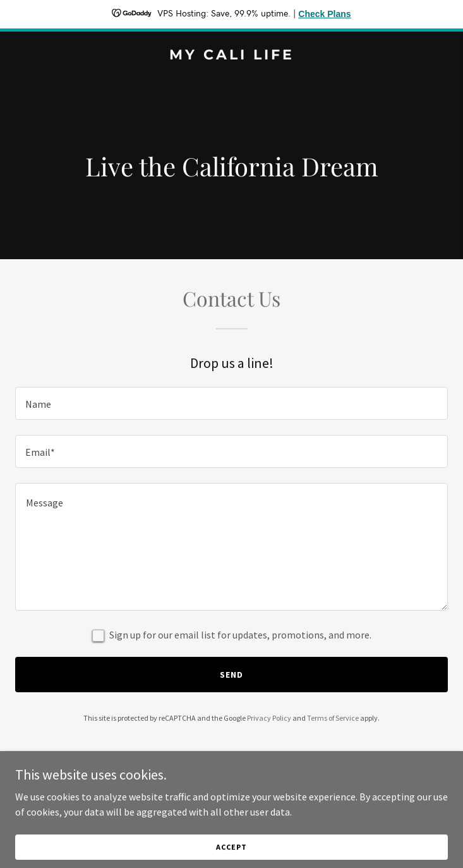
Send (231, 675)
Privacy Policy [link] (269, 718)
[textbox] (231, 403)
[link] (231, 56)
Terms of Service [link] (333, 718)
